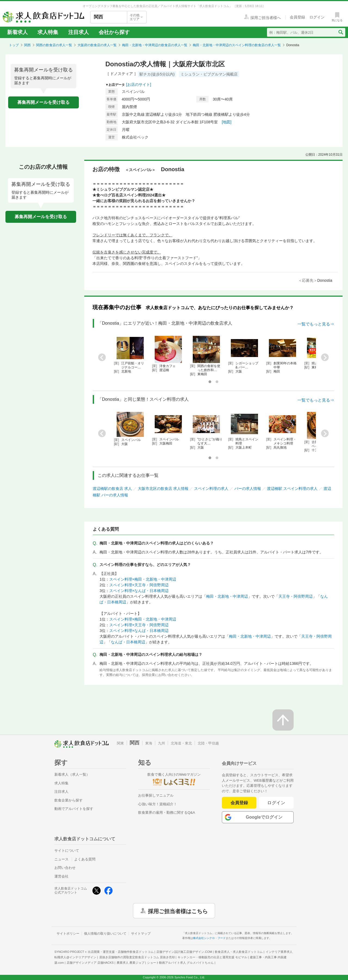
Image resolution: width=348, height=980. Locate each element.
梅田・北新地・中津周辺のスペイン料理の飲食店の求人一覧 (237, 45)
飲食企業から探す (69, 800)
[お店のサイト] (139, 84)
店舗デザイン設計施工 (184, 952)
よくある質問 (85, 859)
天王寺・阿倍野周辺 (296, 596)
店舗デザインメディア (90, 963)
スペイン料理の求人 (211, 489)
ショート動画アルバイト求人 (180, 963)
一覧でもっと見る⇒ (316, 324)
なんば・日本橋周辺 (128, 642)
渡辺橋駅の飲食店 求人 (112, 489)
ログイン (276, 803)
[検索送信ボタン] (341, 32)
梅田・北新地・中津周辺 (227, 596)
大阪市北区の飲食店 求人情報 (163, 489)
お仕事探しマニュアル (156, 795)
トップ (14, 45)
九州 (161, 743)
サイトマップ (141, 934)
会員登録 (239, 803)
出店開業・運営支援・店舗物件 (121, 952)
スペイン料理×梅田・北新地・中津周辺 (143, 579)
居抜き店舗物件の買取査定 (137, 957)
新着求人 (17, 32)
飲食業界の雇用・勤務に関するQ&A (167, 813)
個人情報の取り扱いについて (105, 934)
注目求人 (79, 32)
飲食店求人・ (239, 952)
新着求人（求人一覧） (72, 774)
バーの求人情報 (248, 489)
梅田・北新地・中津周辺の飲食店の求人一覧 (155, 45)
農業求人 (130, 963)
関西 (27, 45)
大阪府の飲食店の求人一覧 (97, 45)
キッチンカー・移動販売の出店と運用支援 (212, 957)
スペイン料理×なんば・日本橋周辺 (139, 591)
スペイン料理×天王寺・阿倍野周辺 (139, 585)
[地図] (226, 122)
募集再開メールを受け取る (43, 102)
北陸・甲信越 (208, 743)
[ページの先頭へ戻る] (283, 720)
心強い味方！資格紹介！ (158, 804)
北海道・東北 (181, 743)
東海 (149, 743)
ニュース (61, 859)
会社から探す (114, 32)
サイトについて (67, 851)
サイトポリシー (68, 934)
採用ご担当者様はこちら (178, 911)
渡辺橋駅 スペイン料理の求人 (292, 489)
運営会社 (61, 876)
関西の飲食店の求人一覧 (54, 45)
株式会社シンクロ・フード (209, 938)
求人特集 (48, 32)
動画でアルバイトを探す (74, 809)
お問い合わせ (65, 868)
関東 (120, 743)
